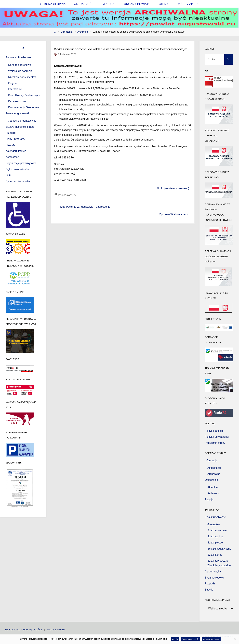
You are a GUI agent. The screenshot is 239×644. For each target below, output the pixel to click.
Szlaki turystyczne (215, 517)
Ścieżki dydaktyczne (219, 549)
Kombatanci (13, 157)
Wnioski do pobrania (20, 71)
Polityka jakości (214, 431)
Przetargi (11, 133)
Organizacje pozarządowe (21, 163)
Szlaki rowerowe (217, 530)
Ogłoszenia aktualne (18, 169)
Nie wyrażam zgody (190, 639)
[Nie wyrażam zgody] (235, 639)
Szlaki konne (215, 555)
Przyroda (210, 584)
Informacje (211, 460)
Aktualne (212, 487)
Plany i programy (15, 139)
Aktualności (214, 468)
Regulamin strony (215, 443)
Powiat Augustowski (17, 113)
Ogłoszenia (66, 32)
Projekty (10, 145)
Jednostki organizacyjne (22, 121)
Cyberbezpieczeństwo (19, 181)
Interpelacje (15, 89)
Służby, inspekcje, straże (20, 127)
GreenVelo (214, 524)
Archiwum (83, 32)
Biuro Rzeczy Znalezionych (24, 95)
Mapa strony (57, 630)
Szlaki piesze (215, 543)
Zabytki (209, 590)
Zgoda (175, 639)
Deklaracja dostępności (24, 630)
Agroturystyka (213, 572)
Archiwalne (214, 474)
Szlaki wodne (215, 536)
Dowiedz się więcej (211, 639)
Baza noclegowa (214, 578)
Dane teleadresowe (20, 65)
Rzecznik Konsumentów (22, 77)
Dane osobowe (17, 101)
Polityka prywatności (217, 437)
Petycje (13, 83)
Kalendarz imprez (16, 151)
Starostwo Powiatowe (18, 58)
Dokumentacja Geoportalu (24, 107)
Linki (8, 175)
